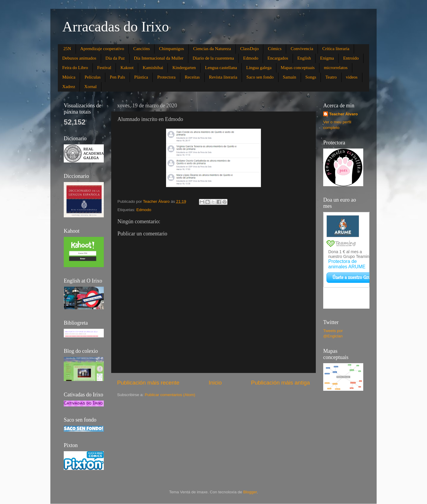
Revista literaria (223, 77)
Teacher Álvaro (344, 114)
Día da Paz (115, 58)
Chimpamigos (171, 49)
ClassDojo (250, 49)
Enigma (327, 58)
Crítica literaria (336, 49)
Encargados (278, 58)
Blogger (250, 492)
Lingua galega (259, 68)
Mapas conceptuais (298, 68)
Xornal (90, 87)
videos (352, 77)
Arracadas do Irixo (116, 27)
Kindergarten (184, 68)
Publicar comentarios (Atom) (170, 395)
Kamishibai (153, 68)
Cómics (275, 49)
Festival (104, 68)
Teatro (331, 77)
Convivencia (302, 49)
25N (67, 49)
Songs (311, 77)
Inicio (215, 383)
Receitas (192, 77)
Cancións (141, 49)
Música (69, 77)
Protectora (166, 77)
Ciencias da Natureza (212, 49)
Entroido (351, 58)
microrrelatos (336, 68)
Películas (93, 77)
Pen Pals (117, 77)
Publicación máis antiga (281, 383)
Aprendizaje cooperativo (102, 49)
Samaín (290, 77)
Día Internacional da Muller (159, 58)
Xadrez (69, 87)
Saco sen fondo (260, 77)
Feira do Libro (75, 68)
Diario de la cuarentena (213, 58)
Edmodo (251, 58)
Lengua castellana (221, 68)
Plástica (141, 77)
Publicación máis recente (148, 383)
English (304, 58)
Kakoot (127, 68)
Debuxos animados (79, 58)
